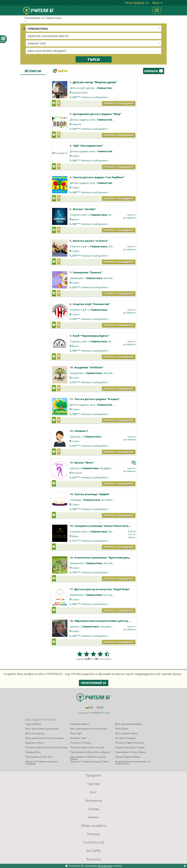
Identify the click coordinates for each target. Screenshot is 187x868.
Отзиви (93, 809)
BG (89, 707)
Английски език (113, 278)
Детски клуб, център (82, 88)
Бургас (75, 219)
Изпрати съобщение (119, 103)
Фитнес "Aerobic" (85, 209)
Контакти (94, 859)
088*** (90, 97)
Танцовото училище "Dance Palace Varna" (103, 526)
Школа (74, 468)
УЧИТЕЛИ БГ (97, 713)
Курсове (93, 784)
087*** (90, 382)
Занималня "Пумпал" (88, 272)
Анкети (93, 817)
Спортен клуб (78, 215)
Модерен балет (109, 468)
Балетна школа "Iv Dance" (91, 241)
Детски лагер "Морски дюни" (95, 82)
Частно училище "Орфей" (92, 494)
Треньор (75, 437)
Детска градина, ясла (82, 120)
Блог (93, 792)
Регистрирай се (137, 3)
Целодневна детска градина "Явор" (97, 114)
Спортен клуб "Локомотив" (91, 304)
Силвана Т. (82, 431)
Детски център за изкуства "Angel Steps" (102, 589)
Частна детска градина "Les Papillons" (99, 177)
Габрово (76, 124)
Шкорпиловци (80, 93)
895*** (90, 446)
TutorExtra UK (94, 842)
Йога (111, 532)
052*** (90, 541)
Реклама (93, 834)
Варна (75, 536)
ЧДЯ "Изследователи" (88, 146)
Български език (113, 595)
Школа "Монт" (84, 463)
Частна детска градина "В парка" (97, 399)
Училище (75, 500)
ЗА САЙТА (93, 851)
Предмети (93, 775)
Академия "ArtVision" (89, 367)
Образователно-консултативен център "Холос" (107, 621)
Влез (158, 3)
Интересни (94, 801)
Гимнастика (105, 88)
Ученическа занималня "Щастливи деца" (103, 557)
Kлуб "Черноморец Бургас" (91, 336)
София (75, 156)
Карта (60, 71)
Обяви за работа (93, 826)
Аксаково (77, 473)
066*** (90, 129)
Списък (33, 71)
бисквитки (105, 866)
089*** (90, 256)
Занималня (77, 278)
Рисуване (105, 626)
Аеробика (114, 215)
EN (100, 707)
